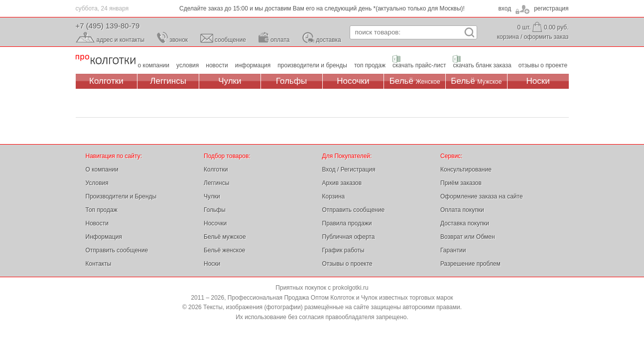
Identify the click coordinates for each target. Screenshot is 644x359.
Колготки (106, 81)
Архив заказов (342, 183)
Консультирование (466, 170)
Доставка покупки (465, 223)
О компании (102, 170)
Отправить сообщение (117, 250)
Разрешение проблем (470, 264)
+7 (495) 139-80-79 (108, 26)
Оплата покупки (462, 210)
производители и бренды (312, 65)
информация (253, 65)
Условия (97, 183)
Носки (538, 81)
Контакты (99, 264)
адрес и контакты (121, 40)
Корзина (334, 196)
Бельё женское (224, 250)
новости (217, 65)
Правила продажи (347, 223)
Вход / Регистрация (349, 170)
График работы (343, 250)
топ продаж (370, 65)
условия (188, 65)
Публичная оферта (349, 237)
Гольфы (291, 81)
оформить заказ (546, 37)
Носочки (353, 81)
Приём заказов (461, 183)
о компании (154, 65)
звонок (179, 40)
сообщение (230, 40)
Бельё (415, 81)
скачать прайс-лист (419, 65)
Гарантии (453, 250)
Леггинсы (168, 81)
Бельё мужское (225, 237)
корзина (508, 37)
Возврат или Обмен (468, 237)
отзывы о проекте (543, 65)
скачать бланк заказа (482, 65)
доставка (329, 40)
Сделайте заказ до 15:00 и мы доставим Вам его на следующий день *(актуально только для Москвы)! (322, 8)
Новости (97, 223)
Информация (104, 237)
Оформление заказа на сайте (482, 196)
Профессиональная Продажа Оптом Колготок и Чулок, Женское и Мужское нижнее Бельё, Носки (106, 60)
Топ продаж (102, 210)
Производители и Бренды (121, 196)
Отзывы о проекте (347, 264)
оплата (280, 40)
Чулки (230, 81)
